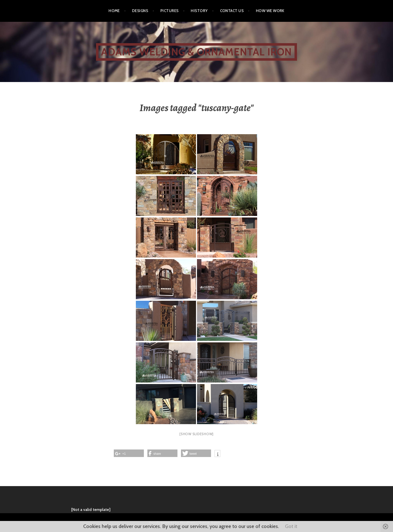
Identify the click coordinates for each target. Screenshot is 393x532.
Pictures (170, 11)
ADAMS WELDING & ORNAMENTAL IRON (196, 52)
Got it (291, 526)
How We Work (270, 11)
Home (114, 11)
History (199, 11)
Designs (140, 11)
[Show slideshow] (197, 434)
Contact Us (232, 11)
